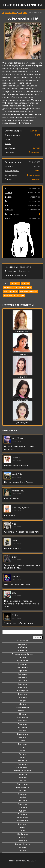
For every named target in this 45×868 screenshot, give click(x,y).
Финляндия (22, 821)
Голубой (36, 148)
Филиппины (22, 817)
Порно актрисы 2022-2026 (22, 861)
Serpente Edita (22, 332)
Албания (22, 647)
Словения (22, 804)
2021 (38, 135)
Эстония (23, 841)
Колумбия (22, 744)
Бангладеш (22, 667)
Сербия (22, 797)
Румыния (22, 794)
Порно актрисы (22, 5)
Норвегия (23, 774)
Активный (35, 131)
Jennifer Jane (22, 423)
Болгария (22, 681)
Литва (22, 757)
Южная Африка (22, 844)
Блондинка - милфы (14, 296)
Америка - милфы (28, 291)
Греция (22, 701)
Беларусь (22, 674)
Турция (22, 811)
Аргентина (23, 661)
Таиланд (23, 807)
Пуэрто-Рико (22, 787)
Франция (22, 824)
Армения (23, 664)
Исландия (22, 724)
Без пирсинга (10, 291)
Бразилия (22, 684)
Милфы (25, 283)
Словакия (22, 801)
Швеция (22, 837)
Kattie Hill (22, 377)
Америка (23, 13)
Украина (22, 814)
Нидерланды (23, 767)
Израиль (22, 711)
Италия (22, 731)
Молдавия (22, 764)
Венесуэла (22, 691)
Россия (22, 791)
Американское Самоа (22, 654)
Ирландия (23, 721)
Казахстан (22, 734)
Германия (22, 697)
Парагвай (23, 777)
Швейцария (23, 834)
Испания (23, 727)
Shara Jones (22, 400)
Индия (23, 714)
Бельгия (22, 677)
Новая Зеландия (22, 771)
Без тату (15, 283)
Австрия (22, 644)
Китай (22, 741)
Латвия (22, 754)
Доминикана (22, 707)
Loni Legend (22, 354)
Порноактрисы (9, 13)
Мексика (23, 761)
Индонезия (22, 717)
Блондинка (35, 152)
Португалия (22, 784)
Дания (22, 704)
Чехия (22, 827)
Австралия (22, 641)
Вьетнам (23, 694)
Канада (22, 737)
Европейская (34, 175)
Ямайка (22, 847)
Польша (23, 781)
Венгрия (23, 687)
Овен (38, 171)
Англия (22, 657)
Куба (22, 751)
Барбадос (22, 671)
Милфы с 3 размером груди (18, 287)
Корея (22, 747)
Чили (23, 831)
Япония (23, 851)
